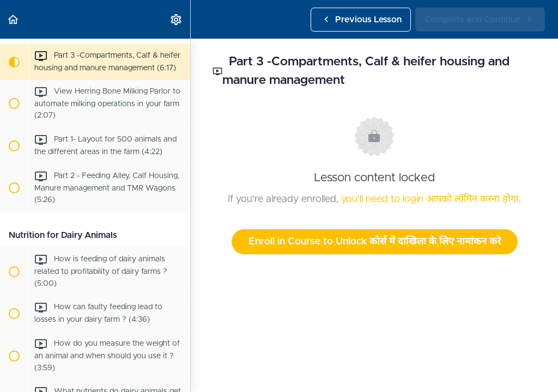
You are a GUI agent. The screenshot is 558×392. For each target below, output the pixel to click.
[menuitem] (177, 19)
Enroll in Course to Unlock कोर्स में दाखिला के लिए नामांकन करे (375, 242)
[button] (14, 19)
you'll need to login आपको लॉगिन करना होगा (430, 199)
